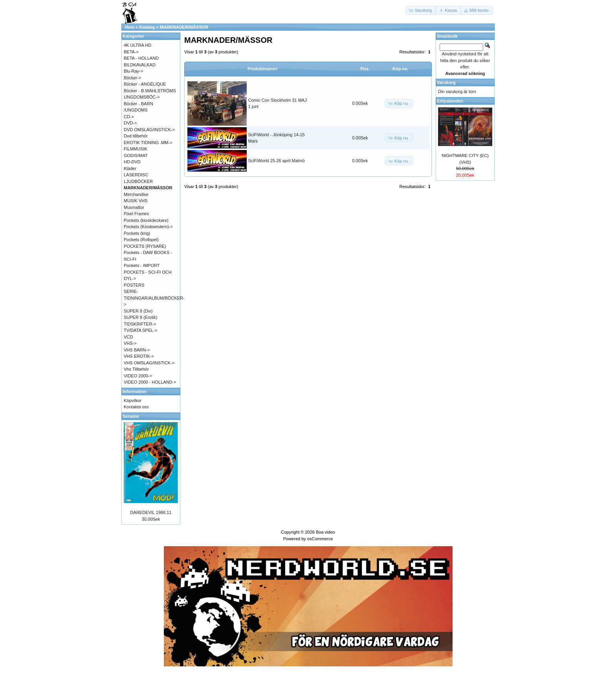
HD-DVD (132, 162)
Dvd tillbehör (136, 136)
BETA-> (131, 52)
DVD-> (130, 123)
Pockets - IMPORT (142, 265)
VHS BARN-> (137, 350)
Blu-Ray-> (133, 71)
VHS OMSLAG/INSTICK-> (149, 363)
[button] (421, 10)
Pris (364, 69)
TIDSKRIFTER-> (140, 324)
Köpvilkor (133, 401)
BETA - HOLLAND (141, 58)
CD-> (129, 117)
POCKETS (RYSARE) (145, 246)
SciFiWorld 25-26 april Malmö (277, 161)
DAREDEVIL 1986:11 (151, 512)
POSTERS (134, 285)
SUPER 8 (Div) (138, 311)
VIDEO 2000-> (138, 376)
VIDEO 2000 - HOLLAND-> (150, 382)
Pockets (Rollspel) (141, 240)
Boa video (325, 532)
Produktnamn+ (263, 69)
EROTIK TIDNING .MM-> (148, 143)
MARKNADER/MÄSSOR (184, 27)
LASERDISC (136, 175)
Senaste (131, 416)
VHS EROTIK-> (139, 356)
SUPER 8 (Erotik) (141, 317)
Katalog (147, 27)
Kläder (130, 168)
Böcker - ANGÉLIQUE (145, 84)
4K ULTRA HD (137, 45)
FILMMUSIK (136, 149)
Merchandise (136, 194)
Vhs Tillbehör (136, 369)
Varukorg (446, 82)
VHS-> (130, 343)
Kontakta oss (136, 407)
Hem (130, 27)
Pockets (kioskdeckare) (146, 220)
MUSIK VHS (136, 201)
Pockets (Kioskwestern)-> (148, 227)
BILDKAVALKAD (140, 65)
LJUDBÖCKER (138, 181)
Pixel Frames (136, 214)
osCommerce (320, 539)
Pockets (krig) (137, 233)
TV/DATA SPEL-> (140, 330)
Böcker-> (132, 78)
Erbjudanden (450, 101)
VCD (128, 337)
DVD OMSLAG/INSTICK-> (149, 130)
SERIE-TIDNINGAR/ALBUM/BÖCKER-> (154, 298)
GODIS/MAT (136, 155)
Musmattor (134, 207)
